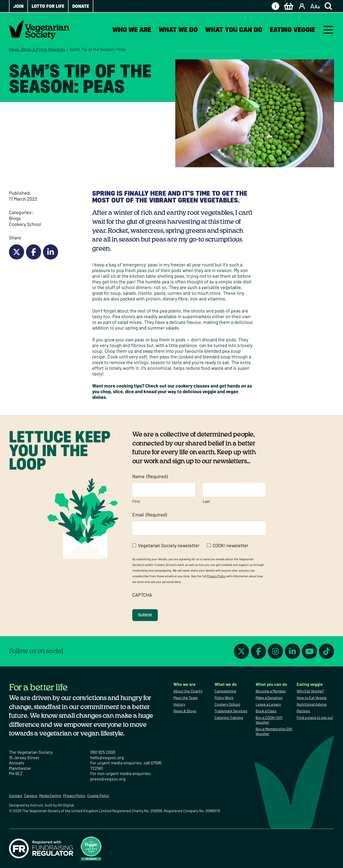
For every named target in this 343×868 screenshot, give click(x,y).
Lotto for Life (48, 6)
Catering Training (229, 717)
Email (150, 515)
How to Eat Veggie (312, 698)
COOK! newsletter (230, 545)
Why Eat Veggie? (310, 691)
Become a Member (271, 691)
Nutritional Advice (312, 704)
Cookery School (25, 224)
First (136, 501)
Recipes (303, 711)
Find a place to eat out (315, 717)
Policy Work (224, 698)
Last (206, 501)
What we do (178, 30)
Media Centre (50, 795)
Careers (31, 795)
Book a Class (266, 711)
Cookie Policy (98, 795)
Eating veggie (292, 30)
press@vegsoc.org (108, 779)
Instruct (37, 805)
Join (18, 6)
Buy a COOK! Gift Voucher (269, 720)
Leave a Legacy (268, 704)
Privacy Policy (216, 576)
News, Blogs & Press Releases (37, 49)
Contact (16, 795)
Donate (81, 6)
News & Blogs (185, 711)
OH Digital (66, 805)
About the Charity (188, 691)
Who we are (132, 30)
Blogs (15, 218)
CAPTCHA (142, 595)
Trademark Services (231, 711)
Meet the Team (186, 698)
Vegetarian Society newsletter (169, 545)
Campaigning (225, 691)
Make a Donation (269, 698)
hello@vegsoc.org (107, 758)
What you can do (234, 30)
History (179, 704)
